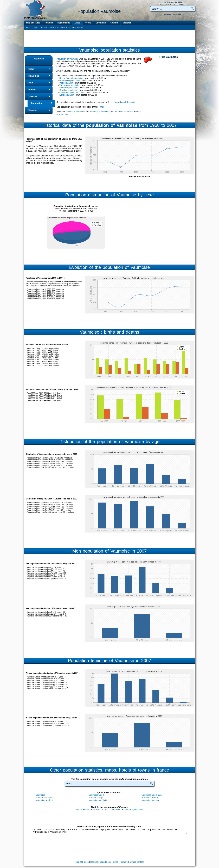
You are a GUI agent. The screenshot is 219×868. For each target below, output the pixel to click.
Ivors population (67, 95)
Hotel (31, 69)
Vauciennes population (70, 85)
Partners (124, 862)
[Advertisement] (109, 39)
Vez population (66, 83)
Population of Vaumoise (67, 59)
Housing (33, 110)
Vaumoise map (96, 798)
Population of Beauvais (124, 102)
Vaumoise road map (45, 798)
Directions (101, 23)
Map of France (33, 23)
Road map (34, 76)
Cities (77, 23)
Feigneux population (69, 88)
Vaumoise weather (44, 800)
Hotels (88, 23)
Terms (132, 862)
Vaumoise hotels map (152, 795)
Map (31, 83)
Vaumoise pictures (150, 798)
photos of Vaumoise (124, 112)
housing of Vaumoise (75, 112)
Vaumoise (39, 59)
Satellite (114, 23)
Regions (49, 23)
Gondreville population (70, 81)
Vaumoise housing (150, 800)
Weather (127, 23)
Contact (140, 862)
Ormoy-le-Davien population (72, 93)
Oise (102, 107)
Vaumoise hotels (96, 795)
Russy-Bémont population (71, 78)
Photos (32, 90)
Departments (64, 23)
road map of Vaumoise (100, 112)
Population (37, 103)
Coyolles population (68, 90)
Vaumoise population (98, 800)
